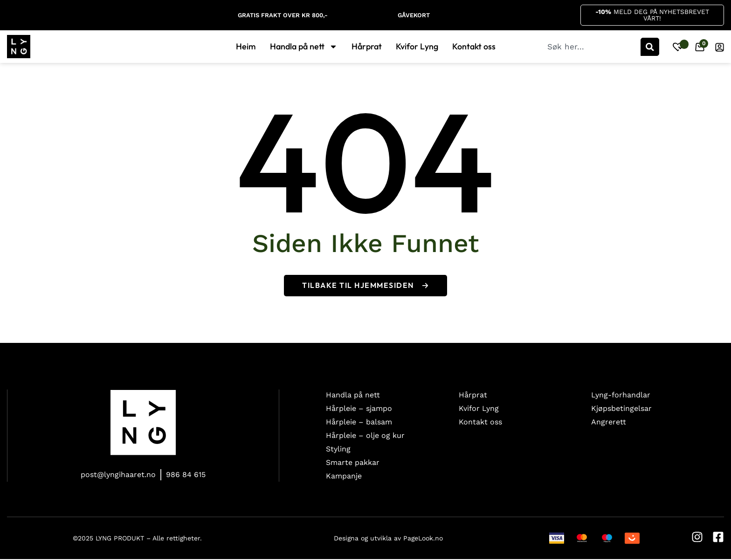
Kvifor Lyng (417, 47)
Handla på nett (304, 47)
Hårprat (367, 47)
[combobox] (593, 47)
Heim (246, 47)
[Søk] (650, 47)
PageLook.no (423, 539)
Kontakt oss (474, 47)
